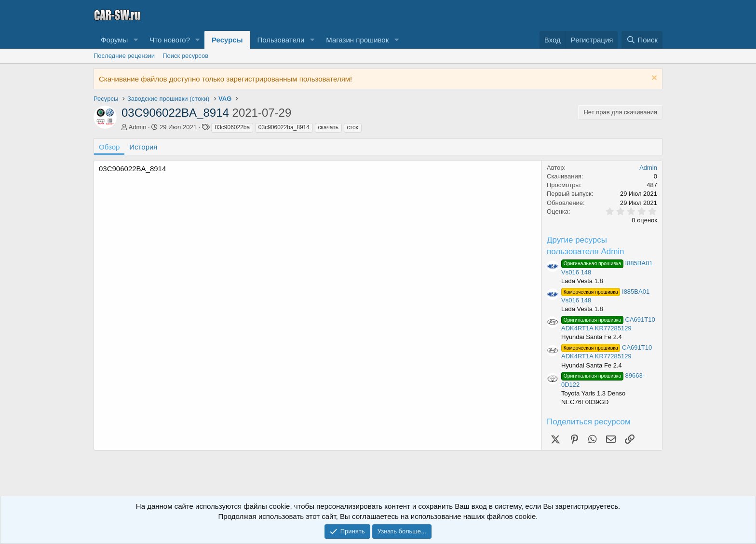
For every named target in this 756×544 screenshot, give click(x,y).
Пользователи (281, 40)
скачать (328, 127)
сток (353, 127)
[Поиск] (642, 40)
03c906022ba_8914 (284, 127)
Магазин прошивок (357, 40)
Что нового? (170, 40)
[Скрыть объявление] (653, 79)
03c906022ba (232, 127)
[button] (135, 40)
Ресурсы (227, 40)
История (143, 147)
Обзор (109, 147)
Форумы (114, 40)
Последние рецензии (124, 56)
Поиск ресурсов (185, 56)
